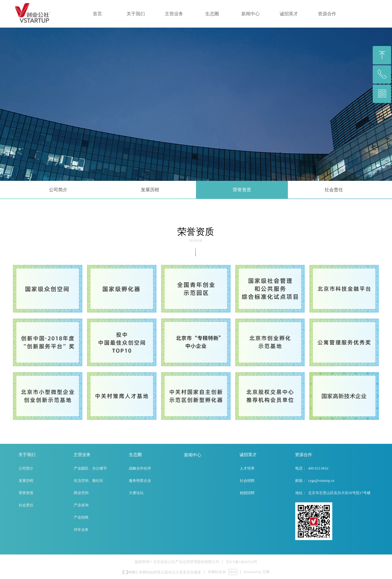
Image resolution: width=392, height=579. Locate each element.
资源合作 (327, 14)
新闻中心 (251, 14)
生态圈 (212, 14)
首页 (97, 14)
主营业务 (174, 14)
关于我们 (136, 14)
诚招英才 (289, 14)
